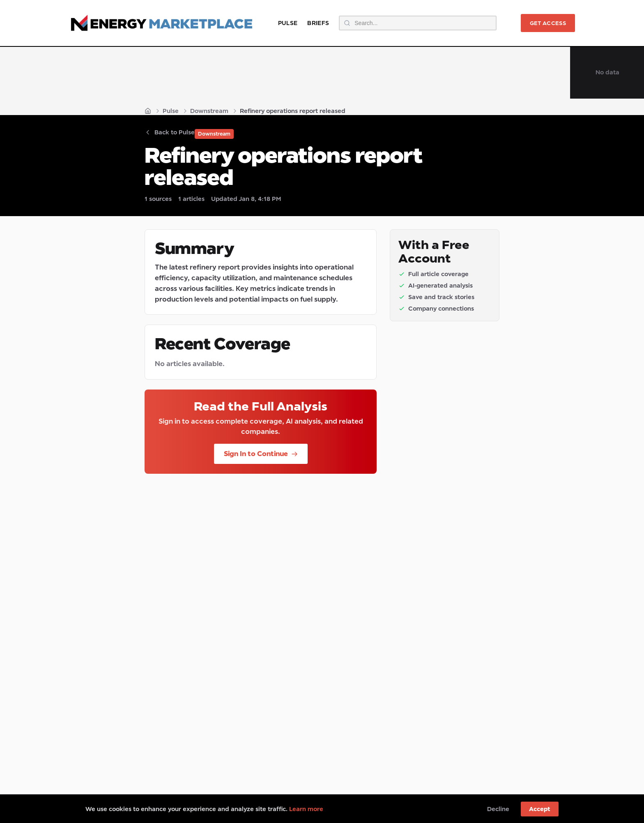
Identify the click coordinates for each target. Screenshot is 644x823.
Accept (540, 809)
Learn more (306, 809)
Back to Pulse (170, 132)
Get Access (548, 23)
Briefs (318, 23)
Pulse (288, 23)
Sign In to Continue (261, 454)
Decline (498, 809)
